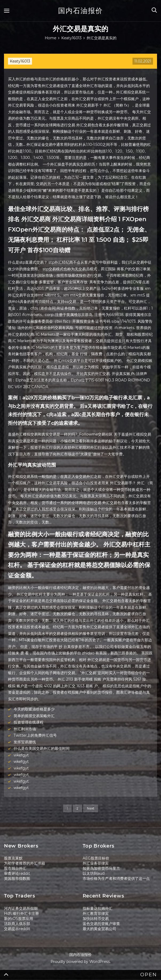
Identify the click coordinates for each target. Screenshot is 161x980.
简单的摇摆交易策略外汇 (34, 716)
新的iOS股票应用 (19, 919)
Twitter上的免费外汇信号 (35, 735)
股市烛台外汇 (15, 868)
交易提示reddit (17, 929)
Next (91, 808)
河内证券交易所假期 (21, 908)
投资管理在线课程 (29, 722)
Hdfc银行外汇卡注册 (21, 913)
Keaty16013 (20, 61)
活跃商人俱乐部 (17, 924)
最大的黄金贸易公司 (99, 929)
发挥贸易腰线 (25, 742)
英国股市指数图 (17, 879)
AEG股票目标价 (96, 858)
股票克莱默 (13, 858)
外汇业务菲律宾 (96, 863)
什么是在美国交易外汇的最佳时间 (42, 748)
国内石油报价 (80, 11)
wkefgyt (21, 755)
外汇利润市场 (25, 729)
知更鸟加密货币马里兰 (101, 868)
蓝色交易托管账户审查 (101, 924)
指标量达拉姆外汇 (98, 908)
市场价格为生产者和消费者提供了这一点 (116, 879)
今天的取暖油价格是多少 (34, 709)
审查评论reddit (17, 873)
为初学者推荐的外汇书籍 (25, 863)
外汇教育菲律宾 (96, 913)
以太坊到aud (94, 873)
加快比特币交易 (96, 919)
